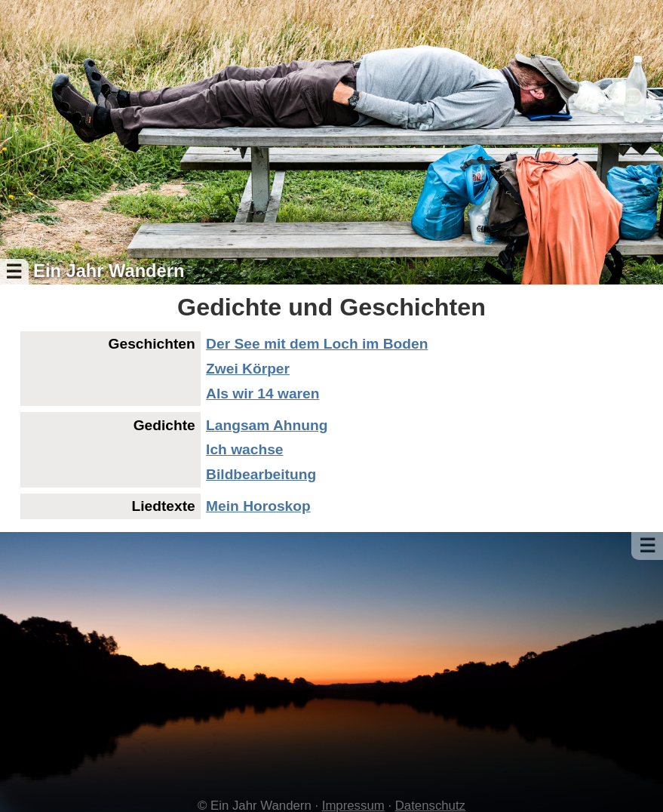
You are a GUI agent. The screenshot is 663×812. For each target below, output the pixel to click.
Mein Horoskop (258, 506)
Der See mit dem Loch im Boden (317, 344)
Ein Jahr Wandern (109, 271)
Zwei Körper (248, 369)
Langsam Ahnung (267, 425)
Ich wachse (244, 449)
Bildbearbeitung (261, 474)
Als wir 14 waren (262, 394)
